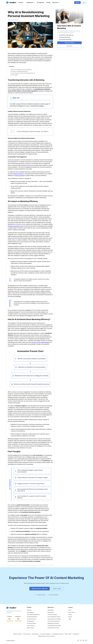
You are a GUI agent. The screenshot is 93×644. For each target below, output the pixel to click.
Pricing (48, 2)
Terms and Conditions (45, 634)
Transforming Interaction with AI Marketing (21, 70)
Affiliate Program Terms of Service (46, 636)
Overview (29, 610)
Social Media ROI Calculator (54, 626)
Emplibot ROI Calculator (53, 628)
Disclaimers (76, 634)
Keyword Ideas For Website (54, 619)
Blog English (51, 610)
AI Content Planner (31, 619)
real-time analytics (20, 176)
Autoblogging (30, 612)
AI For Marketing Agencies (33, 615)
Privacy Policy (27, 634)
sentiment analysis (18, 174)
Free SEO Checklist (52, 615)
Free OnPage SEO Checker (54, 617)
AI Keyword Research (32, 617)
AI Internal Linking (31, 623)
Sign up (70, 617)
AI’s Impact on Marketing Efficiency (19, 71)
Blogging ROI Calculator (53, 623)
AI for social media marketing (42, 342)
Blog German (51, 612)
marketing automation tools (15, 226)
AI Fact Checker (31, 626)
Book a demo (72, 612)
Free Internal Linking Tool (54, 621)
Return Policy (68, 634)
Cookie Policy (35, 634)
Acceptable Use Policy (58, 634)
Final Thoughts (14, 75)
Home (70, 610)
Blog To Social (30, 628)
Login (70, 619)
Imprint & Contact (17, 634)
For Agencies (40, 2)
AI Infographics (31, 621)
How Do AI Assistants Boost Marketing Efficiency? (23, 73)
